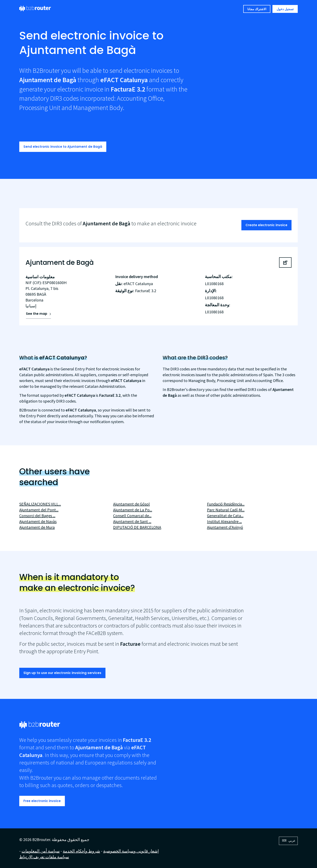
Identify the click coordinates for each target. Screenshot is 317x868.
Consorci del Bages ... (37, 516)
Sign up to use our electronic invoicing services (62, 673)
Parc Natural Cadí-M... (226, 510)
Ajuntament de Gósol (131, 504)
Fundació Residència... (226, 504)
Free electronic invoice (42, 801)
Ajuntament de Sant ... (132, 521)
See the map (37, 314)
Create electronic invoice (266, 225)
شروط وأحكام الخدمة (81, 851)
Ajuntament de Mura (37, 527)
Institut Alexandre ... (224, 521)
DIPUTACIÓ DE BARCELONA (137, 527)
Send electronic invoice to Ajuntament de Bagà (63, 147)
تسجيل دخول (285, 9)
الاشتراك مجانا (257, 9)
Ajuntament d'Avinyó (225, 527)
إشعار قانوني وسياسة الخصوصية (131, 851)
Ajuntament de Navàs (38, 521)
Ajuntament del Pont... (39, 510)
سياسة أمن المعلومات (41, 851)
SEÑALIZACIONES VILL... (40, 504)
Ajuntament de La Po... (133, 510)
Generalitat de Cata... (225, 516)
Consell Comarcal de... (132, 516)
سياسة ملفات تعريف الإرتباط (44, 857)
